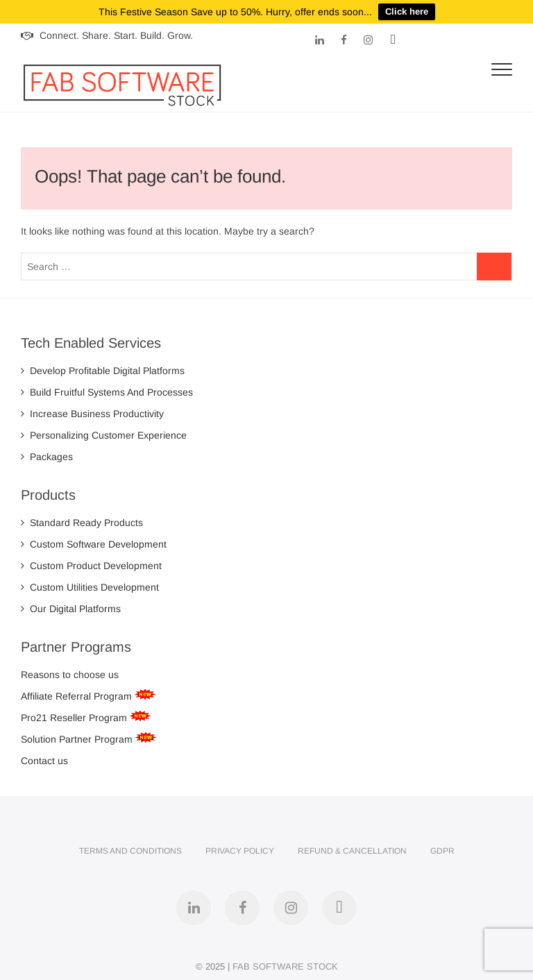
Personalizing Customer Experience (104, 431)
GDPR (442, 846)
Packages (47, 453)
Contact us (44, 756)
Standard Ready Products (82, 518)
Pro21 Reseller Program (75, 713)
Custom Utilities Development (90, 582)
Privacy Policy (240, 846)
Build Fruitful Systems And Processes (107, 388)
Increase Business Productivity (92, 409)
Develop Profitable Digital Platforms (103, 366)
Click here (407, 11)
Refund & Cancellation (352, 846)
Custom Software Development (94, 539)
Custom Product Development (91, 561)
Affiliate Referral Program (78, 691)
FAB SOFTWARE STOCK (285, 962)
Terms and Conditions (130, 846)
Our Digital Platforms (71, 604)
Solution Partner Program (78, 734)
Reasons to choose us (70, 670)
